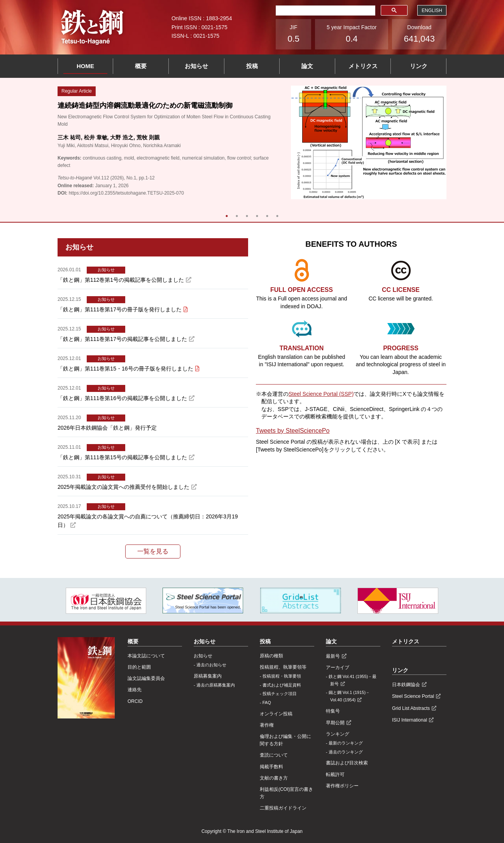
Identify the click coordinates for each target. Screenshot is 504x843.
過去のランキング (346, 752)
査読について (274, 755)
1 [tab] (227, 216)
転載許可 (335, 775)
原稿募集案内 (208, 676)
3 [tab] (247, 216)
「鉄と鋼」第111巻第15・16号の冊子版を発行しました (125, 369)
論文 (307, 66)
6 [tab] (277, 216)
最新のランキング (346, 743)
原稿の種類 (271, 656)
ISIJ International (409, 720)
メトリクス (363, 66)
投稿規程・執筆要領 (282, 676)
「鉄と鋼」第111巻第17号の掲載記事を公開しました (122, 339)
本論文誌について (146, 656)
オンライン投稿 (276, 714)
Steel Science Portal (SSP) (321, 394)
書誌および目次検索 (347, 763)
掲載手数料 (271, 767)
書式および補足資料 (282, 685)
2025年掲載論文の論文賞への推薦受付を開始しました (123, 487)
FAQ (267, 702)
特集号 (333, 711)
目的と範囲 (139, 667)
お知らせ (196, 66)
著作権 (267, 725)
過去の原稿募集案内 (216, 685)
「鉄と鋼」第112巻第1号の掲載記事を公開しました (121, 280)
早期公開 (335, 723)
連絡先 (135, 690)
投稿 (252, 66)
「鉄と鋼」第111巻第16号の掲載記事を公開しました (122, 398)
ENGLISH (432, 11)
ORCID (135, 701)
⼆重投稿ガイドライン (283, 808)
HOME (85, 66)
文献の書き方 (274, 778)
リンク (419, 66)
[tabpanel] (252, 142)
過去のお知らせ (211, 665)
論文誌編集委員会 (146, 678)
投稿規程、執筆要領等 (283, 667)
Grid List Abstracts (411, 708)
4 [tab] (257, 216)
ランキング (338, 734)
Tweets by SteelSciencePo (293, 431)
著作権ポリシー (342, 786)
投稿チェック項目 (280, 694)
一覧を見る (153, 551)
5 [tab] (267, 216)
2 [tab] (237, 216)
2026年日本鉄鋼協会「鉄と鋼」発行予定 (107, 428)
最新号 (333, 656)
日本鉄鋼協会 (406, 685)
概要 (141, 66)
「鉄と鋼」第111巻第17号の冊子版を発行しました (120, 309)
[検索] (325, 11)
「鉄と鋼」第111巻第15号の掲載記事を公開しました (122, 457)
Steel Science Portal (413, 696)
